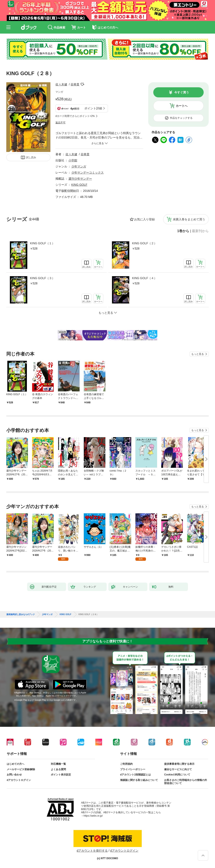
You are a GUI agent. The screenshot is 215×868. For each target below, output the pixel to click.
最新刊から (200, 231)
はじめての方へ (16, 764)
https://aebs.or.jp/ (93, 816)
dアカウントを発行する (92, 851)
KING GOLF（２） (144, 243)
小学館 (73, 160)
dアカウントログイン (19, 780)
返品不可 (60, 123)
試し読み (31, 157)
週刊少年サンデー (80, 179)
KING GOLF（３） (42, 278)
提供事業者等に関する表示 (179, 764)
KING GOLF (79, 185)
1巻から (183, 231)
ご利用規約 (126, 764)
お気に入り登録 (144, 219)
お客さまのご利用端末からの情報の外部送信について (186, 782)
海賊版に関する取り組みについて (139, 780)
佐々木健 (61, 84)
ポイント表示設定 (61, 775)
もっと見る (198, 354)
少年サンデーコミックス (88, 173)
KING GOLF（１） (42, 243)
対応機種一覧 (58, 764)
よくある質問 (58, 769)
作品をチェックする (181, 118)
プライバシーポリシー (133, 769)
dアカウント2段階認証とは (135, 775)
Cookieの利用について (177, 775)
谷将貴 (75, 84)
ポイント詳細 (93, 108)
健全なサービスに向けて (178, 769)
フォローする (82, 84)
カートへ (182, 106)
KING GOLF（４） (144, 278)
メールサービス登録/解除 (21, 769)
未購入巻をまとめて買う (189, 219)
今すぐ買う (182, 92)
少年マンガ (79, 166)
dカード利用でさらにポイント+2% (75, 116)
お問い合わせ (14, 775)
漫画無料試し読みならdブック (21, 614)
